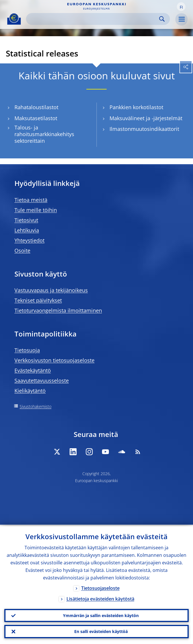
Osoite (22, 250)
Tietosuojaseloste (100, 587)
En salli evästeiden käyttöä (101, 631)
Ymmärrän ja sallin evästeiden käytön (101, 614)
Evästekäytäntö (33, 370)
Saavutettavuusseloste (42, 380)
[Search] (93, 19)
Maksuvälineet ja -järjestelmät (146, 118)
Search (162, 19)
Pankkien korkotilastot (136, 107)
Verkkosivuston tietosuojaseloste (54, 360)
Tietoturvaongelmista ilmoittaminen (58, 310)
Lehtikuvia (27, 230)
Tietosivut (26, 220)
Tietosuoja (27, 350)
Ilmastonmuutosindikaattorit (144, 129)
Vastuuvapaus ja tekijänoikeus (51, 290)
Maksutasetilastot (36, 118)
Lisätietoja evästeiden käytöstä (100, 597)
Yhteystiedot (29, 240)
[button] (181, 7)
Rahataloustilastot (36, 107)
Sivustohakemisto (36, 406)
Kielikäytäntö (30, 391)
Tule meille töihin (36, 210)
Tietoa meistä (31, 200)
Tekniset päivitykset (38, 300)
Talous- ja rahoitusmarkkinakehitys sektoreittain (44, 134)
